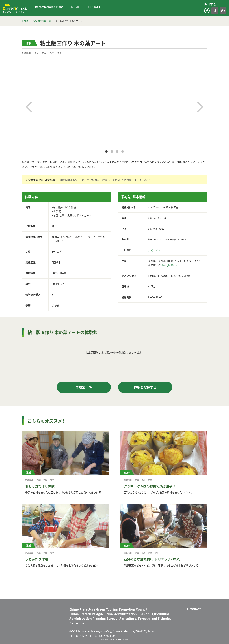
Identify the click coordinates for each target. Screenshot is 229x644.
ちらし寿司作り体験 (40, 486)
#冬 (59, 53)
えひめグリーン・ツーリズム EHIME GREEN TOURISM (15, 8)
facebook (207, 11)
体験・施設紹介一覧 (42, 21)
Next (200, 107)
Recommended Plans (49, 7)
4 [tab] (123, 152)
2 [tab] (112, 152)
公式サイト (154, 250)
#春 (37, 53)
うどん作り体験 (37, 559)
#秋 (52, 53)
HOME (25, 21)
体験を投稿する (145, 387)
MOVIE (75, 7)
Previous (29, 107)
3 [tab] (117, 152)
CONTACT (94, 7)
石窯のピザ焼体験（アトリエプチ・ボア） (152, 559)
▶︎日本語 (34, 11)
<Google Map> (169, 265)
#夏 (44, 53)
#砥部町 (27, 53)
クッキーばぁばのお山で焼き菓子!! (149, 486)
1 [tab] (106, 152)
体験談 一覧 (84, 387)
